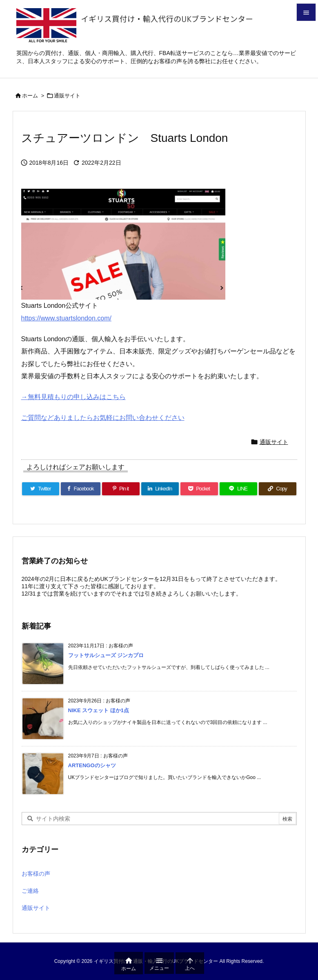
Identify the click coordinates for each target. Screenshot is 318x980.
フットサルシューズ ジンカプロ (106, 655)
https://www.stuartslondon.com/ (66, 318)
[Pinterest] (121, 489)
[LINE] (238, 489)
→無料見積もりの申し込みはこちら (73, 397)
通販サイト (67, 96)
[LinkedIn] (160, 489)
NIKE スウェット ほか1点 (99, 710)
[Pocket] (199, 489)
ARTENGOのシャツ (92, 765)
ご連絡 (30, 891)
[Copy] (278, 489)
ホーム (30, 96)
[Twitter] (41, 489)
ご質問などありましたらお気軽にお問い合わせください (103, 418)
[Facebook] (80, 489)
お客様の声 (36, 874)
